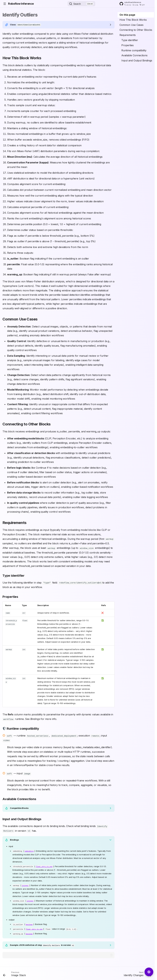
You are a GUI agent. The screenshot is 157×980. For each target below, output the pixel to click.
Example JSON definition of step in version (42, 943)
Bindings (14, 839)
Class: (25, 25)
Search (77, 4)
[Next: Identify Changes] (137, 973)
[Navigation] (5, 4)
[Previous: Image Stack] (15, 973)
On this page (127, 15)
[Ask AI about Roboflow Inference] (149, 972)
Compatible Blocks (19, 807)
